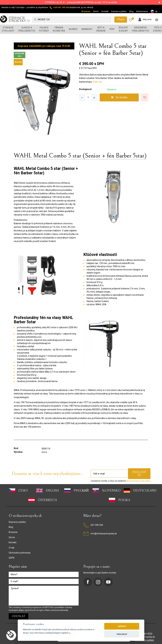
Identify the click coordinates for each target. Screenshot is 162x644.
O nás (12, 548)
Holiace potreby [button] (44, 29)
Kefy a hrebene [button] (101, 29)
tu (70, 633)
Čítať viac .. (98, 82)
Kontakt (105, 11)
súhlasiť (122, 626)
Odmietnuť (122, 634)
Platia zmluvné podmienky (57, 610)
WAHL (44, 452)
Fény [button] (112, 29)
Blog (131, 11)
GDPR (12, 558)
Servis (96, 11)
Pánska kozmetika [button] (59, 29)
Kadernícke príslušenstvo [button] (140, 29)
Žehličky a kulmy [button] (123, 29)
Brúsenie (86, 11)
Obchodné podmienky (20, 553)
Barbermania (142, 11)
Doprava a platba (119, 11)
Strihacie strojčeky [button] (8, 29)
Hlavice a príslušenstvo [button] (27, 29)
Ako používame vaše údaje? (138, 481)
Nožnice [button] (73, 29)
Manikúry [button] (87, 29)
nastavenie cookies (144, 640)
